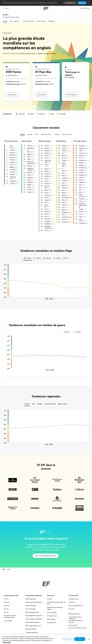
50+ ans (6, 612)
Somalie (81, 212)
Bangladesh (48, 224)
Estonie (29, 190)
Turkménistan (65, 217)
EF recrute (72, 609)
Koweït (64, 220)
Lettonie (30, 146)
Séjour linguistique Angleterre (34, 602)
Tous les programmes (32, 632)
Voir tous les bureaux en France (78, 628)
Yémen (81, 201)
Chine (63, 202)
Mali (80, 185)
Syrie (63, 215)
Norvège (12, 157)
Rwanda (81, 177)
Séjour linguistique (31, 599)
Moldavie (47, 176)
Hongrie (29, 166)
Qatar (63, 190)
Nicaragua (47, 219)
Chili (46, 202)
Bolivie (46, 190)
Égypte (64, 210)
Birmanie (81, 156)
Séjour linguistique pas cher (33, 626)
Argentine (30, 177)
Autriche (12, 152)
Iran (63, 153)
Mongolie (82, 146)
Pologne (12, 184)
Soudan (81, 173)
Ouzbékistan (83, 168)
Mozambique (65, 198)
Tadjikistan (82, 182)
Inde (63, 173)
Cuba (46, 209)
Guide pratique (51, 619)
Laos (63, 207)
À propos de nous (74, 599)
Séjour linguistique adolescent (34, 616)
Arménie (47, 212)
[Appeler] (84, 8)
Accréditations (51, 623)
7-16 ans (6, 599)
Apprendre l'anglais (31, 629)
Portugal (12, 160)
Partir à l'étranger (30, 609)
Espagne (47, 153)
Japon (81, 151)
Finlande (12, 174)
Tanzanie (64, 180)
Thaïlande (82, 199)
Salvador (47, 184)
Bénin (80, 192)
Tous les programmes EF (76, 606)
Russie (46, 193)
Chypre (47, 165)
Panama (64, 158)
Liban (63, 183)
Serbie (29, 175)
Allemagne (12, 155)
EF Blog (49, 599)
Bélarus (46, 169)
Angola (81, 180)
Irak (80, 190)
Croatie (12, 150)
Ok (80, 639)
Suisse (29, 187)
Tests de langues (52, 613)
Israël (46, 181)
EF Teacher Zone (52, 616)
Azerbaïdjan (65, 222)
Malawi (64, 200)
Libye (81, 216)
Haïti (80, 158)
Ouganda (47, 200)
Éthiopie (64, 146)
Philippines (30, 182)
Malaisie (30, 173)
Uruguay (47, 148)
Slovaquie (13, 170)
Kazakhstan (82, 175)
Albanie (47, 171)
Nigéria (29, 185)
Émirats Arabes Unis (64, 165)
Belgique (12, 167)
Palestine (64, 205)
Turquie (64, 160)
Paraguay (47, 174)
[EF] (46, 8)
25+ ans (6, 609)
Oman (81, 187)
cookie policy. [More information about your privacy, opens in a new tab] (7, 642)
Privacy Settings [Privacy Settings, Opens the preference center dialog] (67, 639)
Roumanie (12, 172)
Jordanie (81, 170)
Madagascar (65, 212)
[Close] (89, 639)
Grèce (29, 159)
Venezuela (47, 195)
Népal (46, 214)
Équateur (64, 195)
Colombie (64, 178)
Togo (80, 214)
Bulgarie (29, 154)
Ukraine (47, 179)
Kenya (29, 157)
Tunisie (64, 148)
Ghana (46, 156)
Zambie (29, 180)
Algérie (64, 193)
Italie (46, 216)
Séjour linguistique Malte (32, 622)
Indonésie (64, 188)
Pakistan (64, 151)
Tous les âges (8, 621)
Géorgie (47, 151)
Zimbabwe (13, 181)
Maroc (64, 156)
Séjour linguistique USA (32, 612)
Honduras (30, 192)
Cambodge (82, 223)
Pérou (46, 198)
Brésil (63, 176)
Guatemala (47, 221)
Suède (12, 165)
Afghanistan (82, 148)
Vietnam (47, 230)
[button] (6, 8)
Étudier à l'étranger (31, 606)
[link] (11, 16)
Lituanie (47, 146)
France (46, 158)
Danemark (12, 162)
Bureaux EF (72, 602)
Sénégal (81, 163)
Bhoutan (64, 185)
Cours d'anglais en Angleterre (34, 619)
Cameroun (82, 153)
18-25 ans (7, 606)
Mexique (81, 165)
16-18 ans (7, 602)
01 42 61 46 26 (73, 625)
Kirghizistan (82, 160)
